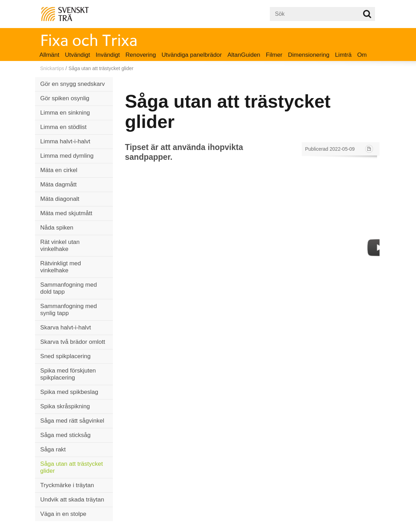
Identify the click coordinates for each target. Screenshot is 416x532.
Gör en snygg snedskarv (73, 84)
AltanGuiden (244, 55)
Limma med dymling (67, 156)
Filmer (274, 55)
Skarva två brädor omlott (73, 342)
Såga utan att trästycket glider (72, 467)
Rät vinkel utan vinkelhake (60, 245)
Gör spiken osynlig (65, 98)
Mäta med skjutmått (66, 213)
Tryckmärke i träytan (67, 485)
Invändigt (108, 55)
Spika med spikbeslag (69, 392)
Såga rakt (53, 449)
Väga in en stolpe (63, 514)
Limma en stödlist (63, 127)
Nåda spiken (57, 228)
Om (362, 55)
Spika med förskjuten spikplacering (68, 374)
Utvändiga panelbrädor (192, 55)
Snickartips (52, 68)
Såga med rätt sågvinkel (72, 421)
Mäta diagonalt (60, 199)
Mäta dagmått (59, 185)
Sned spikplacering (66, 356)
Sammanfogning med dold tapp (69, 288)
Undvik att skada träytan (72, 500)
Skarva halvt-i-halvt (66, 328)
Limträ (343, 55)
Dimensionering (309, 55)
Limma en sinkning (65, 113)
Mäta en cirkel (59, 170)
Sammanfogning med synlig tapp (69, 310)
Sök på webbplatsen (367, 14)
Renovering (141, 55)
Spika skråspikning (65, 406)
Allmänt (50, 55)
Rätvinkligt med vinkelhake (61, 267)
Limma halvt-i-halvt (65, 141)
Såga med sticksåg (66, 435)
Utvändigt (77, 55)
